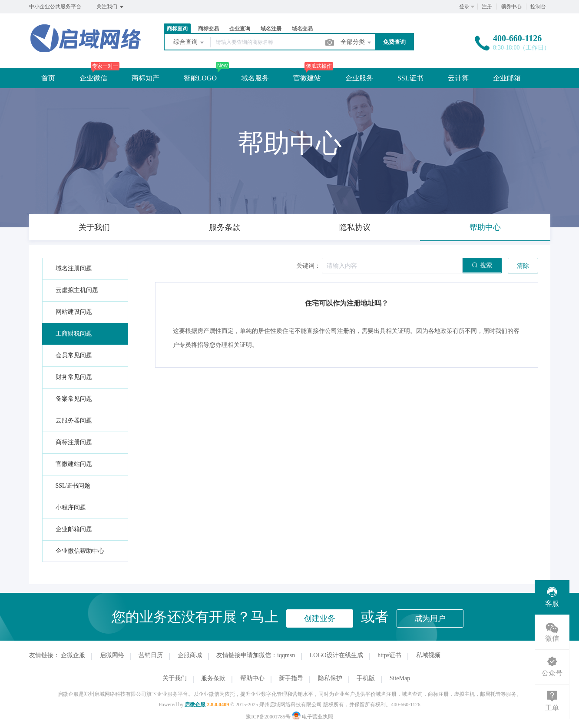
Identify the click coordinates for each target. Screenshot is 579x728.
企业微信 (93, 78)
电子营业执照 (313, 717)
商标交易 (208, 29)
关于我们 (175, 678)
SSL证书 (410, 78)
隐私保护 (330, 678)
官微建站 (307, 78)
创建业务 (320, 618)
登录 (464, 7)
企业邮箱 (507, 78)
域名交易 (302, 29)
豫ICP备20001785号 (268, 717)
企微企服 (73, 655)
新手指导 (291, 678)
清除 (523, 266)
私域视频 (428, 655)
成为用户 (430, 618)
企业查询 (240, 29)
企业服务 (359, 78)
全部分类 (357, 43)
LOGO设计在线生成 (336, 655)
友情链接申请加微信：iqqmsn (256, 655)
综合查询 (189, 43)
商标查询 (177, 29)
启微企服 (195, 705)
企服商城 (190, 655)
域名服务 (255, 78)
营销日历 (151, 655)
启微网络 (112, 655)
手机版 (366, 678)
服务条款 (213, 678)
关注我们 (111, 7)
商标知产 (146, 78)
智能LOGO (200, 78)
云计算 (458, 78)
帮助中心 (252, 678)
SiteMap (400, 678)
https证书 (389, 655)
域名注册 (271, 29)
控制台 (538, 7)
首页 (48, 78)
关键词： (308, 266)
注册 (487, 7)
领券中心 (511, 7)
